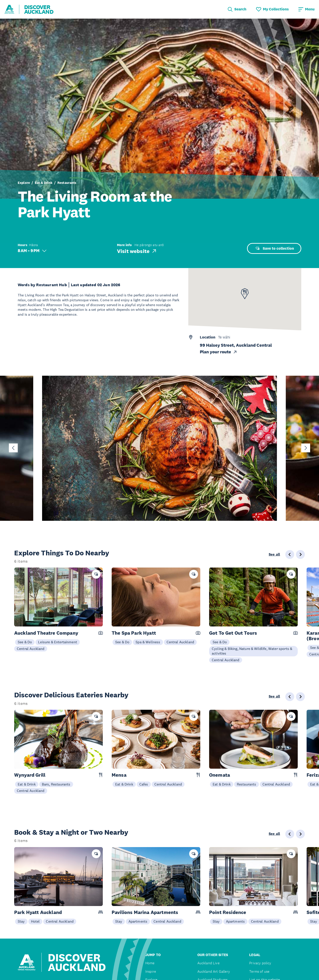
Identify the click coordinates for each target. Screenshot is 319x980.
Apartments (138, 921)
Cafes (144, 784)
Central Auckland (31, 649)
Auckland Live (208, 963)
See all (274, 554)
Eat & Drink (44, 183)
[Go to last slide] (13, 448)
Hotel (35, 921)
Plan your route (219, 352)
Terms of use (259, 971)
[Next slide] (306, 448)
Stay (21, 921)
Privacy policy (260, 963)
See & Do (25, 642)
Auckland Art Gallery (214, 971)
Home (150, 963)
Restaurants (67, 183)
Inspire (151, 971)
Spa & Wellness (148, 642)
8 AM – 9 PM (32, 251)
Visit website (137, 251)
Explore (24, 183)
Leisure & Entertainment (58, 642)
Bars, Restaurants (56, 784)
